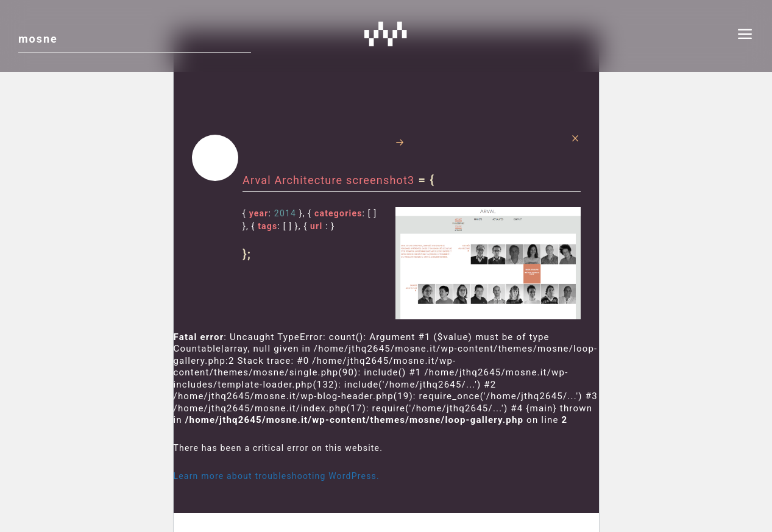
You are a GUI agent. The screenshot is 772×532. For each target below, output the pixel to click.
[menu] (745, 36)
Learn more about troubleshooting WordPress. (277, 476)
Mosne (386, 34)
